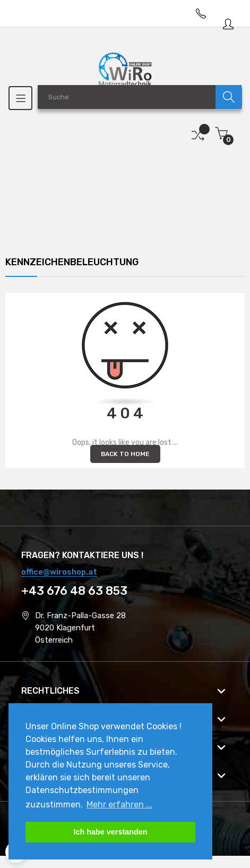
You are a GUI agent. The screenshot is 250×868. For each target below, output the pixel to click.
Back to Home (125, 454)
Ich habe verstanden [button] (110, 832)
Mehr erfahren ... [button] (119, 804)
